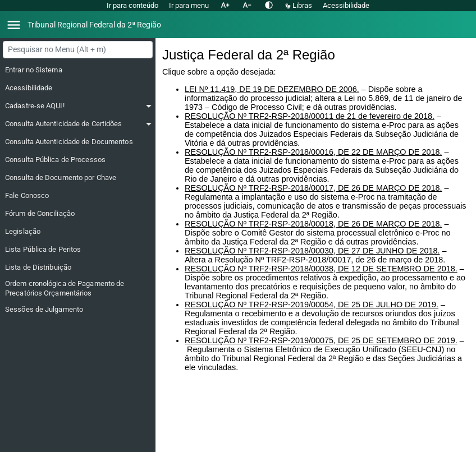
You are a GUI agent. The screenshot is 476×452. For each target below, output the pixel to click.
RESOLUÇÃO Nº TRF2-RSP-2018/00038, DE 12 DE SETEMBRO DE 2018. (321, 269)
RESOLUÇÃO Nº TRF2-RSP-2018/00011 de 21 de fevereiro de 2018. (310, 116)
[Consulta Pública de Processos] (78, 160)
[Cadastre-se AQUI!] (78, 106)
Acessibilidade (346, 5)
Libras (299, 5)
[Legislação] (78, 232)
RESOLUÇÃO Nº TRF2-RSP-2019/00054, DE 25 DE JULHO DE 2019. (312, 305)
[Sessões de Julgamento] (78, 310)
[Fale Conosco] (78, 196)
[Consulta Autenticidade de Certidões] (78, 124)
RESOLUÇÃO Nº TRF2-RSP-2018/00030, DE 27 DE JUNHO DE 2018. (312, 251)
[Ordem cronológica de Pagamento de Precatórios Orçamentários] (78, 289)
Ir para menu (189, 5)
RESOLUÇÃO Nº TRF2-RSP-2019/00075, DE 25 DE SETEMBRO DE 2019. (321, 340)
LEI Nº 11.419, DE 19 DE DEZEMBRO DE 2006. (272, 89)
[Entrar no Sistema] (78, 70)
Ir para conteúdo (132, 5)
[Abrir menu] (14, 25)
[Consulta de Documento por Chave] (78, 178)
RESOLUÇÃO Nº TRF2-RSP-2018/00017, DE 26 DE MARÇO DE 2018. (313, 188)
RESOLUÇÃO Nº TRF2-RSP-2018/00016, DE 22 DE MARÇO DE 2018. (313, 152)
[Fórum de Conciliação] (78, 214)
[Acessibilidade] (78, 88)
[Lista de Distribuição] (78, 267)
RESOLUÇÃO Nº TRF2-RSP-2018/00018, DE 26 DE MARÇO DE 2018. (313, 224)
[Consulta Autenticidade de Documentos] (78, 142)
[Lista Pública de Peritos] (78, 250)
